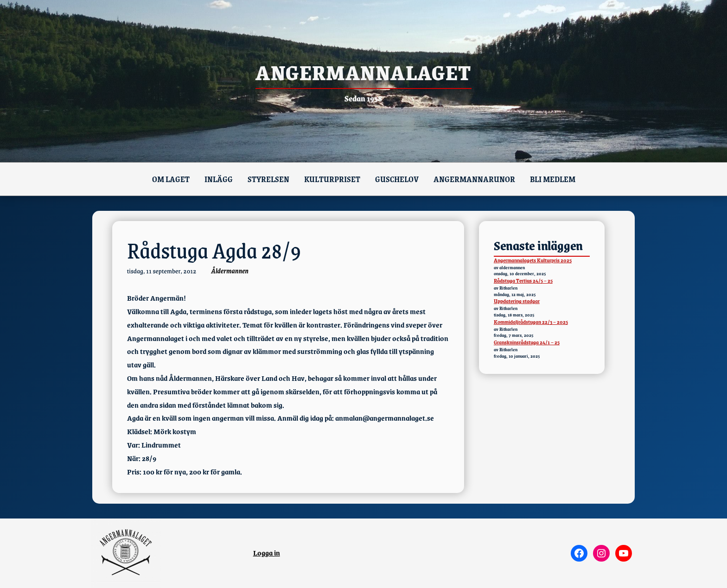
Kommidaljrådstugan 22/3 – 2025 (531, 322)
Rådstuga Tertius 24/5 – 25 (523, 281)
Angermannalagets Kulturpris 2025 (533, 260)
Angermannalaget (363, 72)
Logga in (267, 553)
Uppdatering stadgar (517, 301)
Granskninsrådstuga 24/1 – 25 (527, 342)
